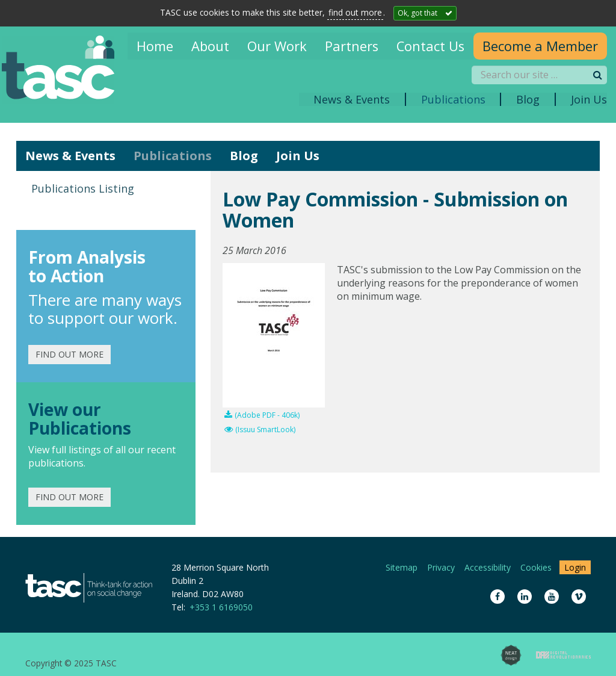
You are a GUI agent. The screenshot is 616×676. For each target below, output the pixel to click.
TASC (66, 70)
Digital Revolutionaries (563, 655)
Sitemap (402, 567)
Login (575, 567)
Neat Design (511, 655)
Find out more (69, 354)
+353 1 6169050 (221, 607)
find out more (355, 12)
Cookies (536, 567)
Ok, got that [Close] (417, 13)
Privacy (441, 567)
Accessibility (488, 567)
